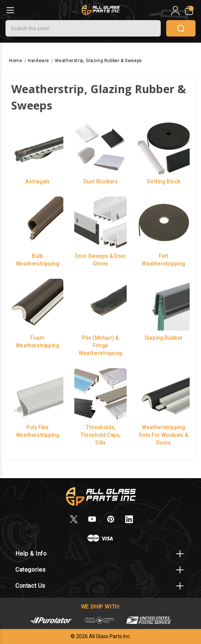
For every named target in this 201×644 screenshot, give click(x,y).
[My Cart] (188, 11)
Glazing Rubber (164, 338)
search (181, 28)
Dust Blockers (101, 182)
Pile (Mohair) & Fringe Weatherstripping (100, 346)
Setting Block (163, 182)
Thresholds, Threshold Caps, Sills (100, 435)
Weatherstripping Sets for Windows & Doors (163, 435)
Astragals (37, 182)
